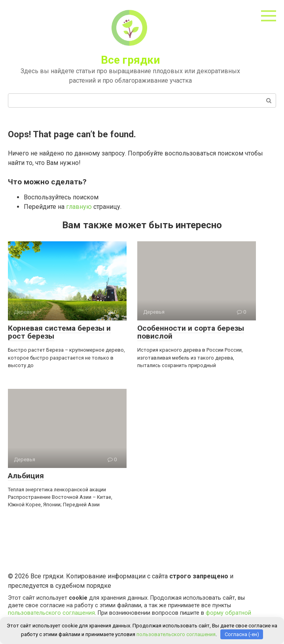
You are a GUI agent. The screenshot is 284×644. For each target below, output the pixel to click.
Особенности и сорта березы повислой (191, 332)
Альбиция (26, 476)
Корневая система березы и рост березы (59, 332)
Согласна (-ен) (242, 634)
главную (79, 207)
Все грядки (130, 60)
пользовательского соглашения (51, 613)
